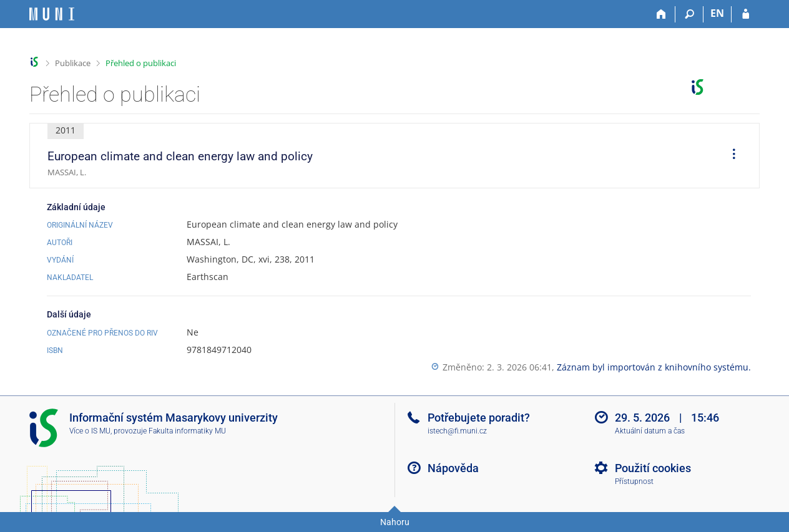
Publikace (73, 63)
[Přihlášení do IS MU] (746, 14)
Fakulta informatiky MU (187, 431)
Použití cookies (653, 468)
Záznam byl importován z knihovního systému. (654, 367)
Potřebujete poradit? (479, 418)
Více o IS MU (90, 431)
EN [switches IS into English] (717, 13)
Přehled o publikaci (141, 63)
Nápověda (453, 468)
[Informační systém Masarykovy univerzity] (52, 14)
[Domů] (661, 14)
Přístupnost (634, 481)
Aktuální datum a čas (650, 431)
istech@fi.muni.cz (457, 431)
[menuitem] (730, 156)
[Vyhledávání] (689, 14)
